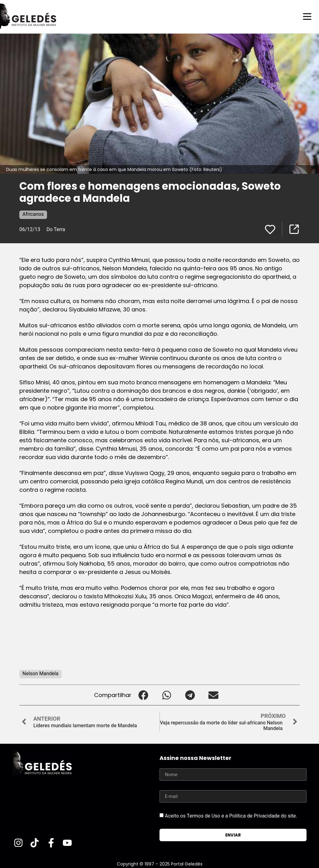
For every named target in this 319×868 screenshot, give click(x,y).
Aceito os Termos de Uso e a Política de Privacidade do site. (231, 816)
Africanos (33, 214)
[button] (143, 695)
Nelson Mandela (40, 673)
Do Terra (56, 229)
